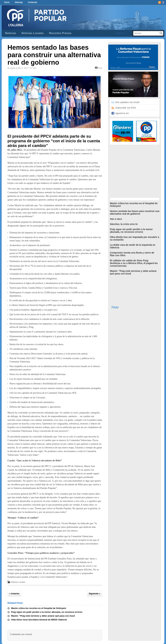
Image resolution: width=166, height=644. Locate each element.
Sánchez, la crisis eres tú (124, 224)
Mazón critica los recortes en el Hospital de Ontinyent (39, 608)
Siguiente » (95, 594)
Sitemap (19, 2)
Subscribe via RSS (126, 108)
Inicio (7, 2)
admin (13, 68)
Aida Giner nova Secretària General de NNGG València (39, 620)
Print (100, 68)
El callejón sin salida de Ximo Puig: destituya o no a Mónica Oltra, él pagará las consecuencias (134, 263)
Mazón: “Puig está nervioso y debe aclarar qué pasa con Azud (43, 616)
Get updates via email (127, 102)
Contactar (33, 2)
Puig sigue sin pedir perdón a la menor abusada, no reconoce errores (47, 612)
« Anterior (14, 594)
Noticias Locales (33, 33)
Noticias (11, 33)
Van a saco (116, 219)
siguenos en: (122, 113)
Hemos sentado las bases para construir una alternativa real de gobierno (54, 55)
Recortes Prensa (60, 33)
